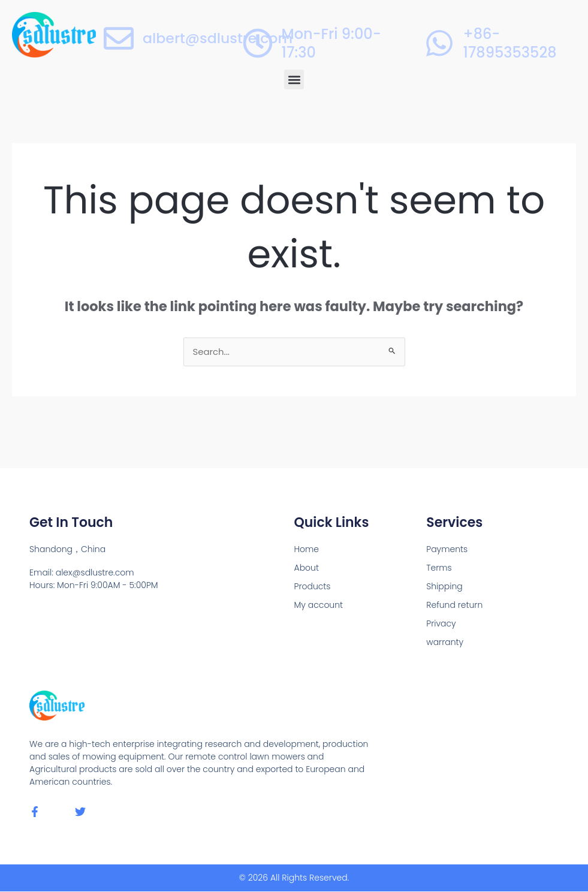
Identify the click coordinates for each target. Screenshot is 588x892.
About (307, 568)
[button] (294, 79)
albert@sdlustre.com (219, 38)
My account (319, 605)
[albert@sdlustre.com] (119, 38)
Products (313, 587)
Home (307, 550)
